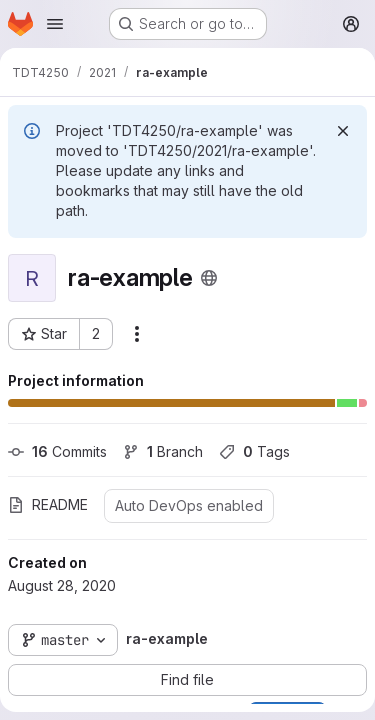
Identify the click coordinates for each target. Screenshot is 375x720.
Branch (163, 451)
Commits (57, 451)
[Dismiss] (343, 131)
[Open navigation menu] (55, 24)
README (48, 504)
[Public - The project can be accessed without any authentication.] (209, 278)
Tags (254, 451)
